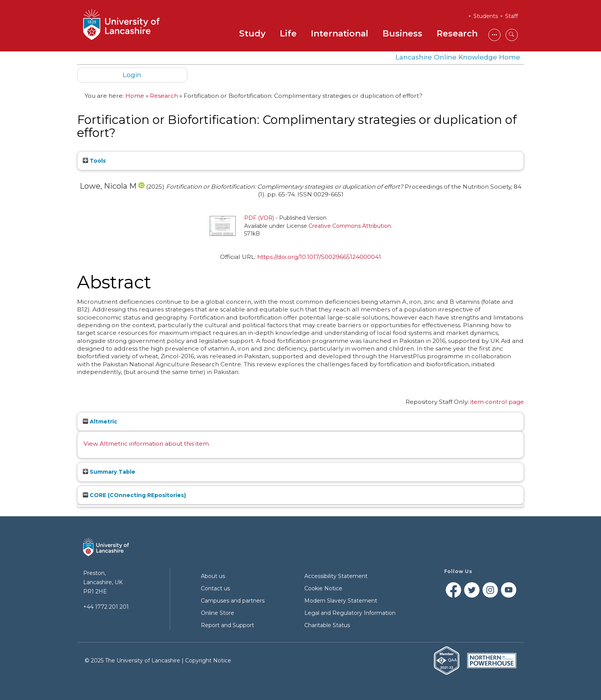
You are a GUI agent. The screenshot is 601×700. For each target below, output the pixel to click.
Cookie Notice (323, 588)
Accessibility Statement (336, 576)
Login (132, 75)
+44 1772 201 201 (106, 607)
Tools (94, 161)
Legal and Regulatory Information (350, 613)
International (340, 34)
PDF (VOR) (259, 218)
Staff (512, 16)
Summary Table (109, 472)
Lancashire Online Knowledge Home (458, 57)
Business (402, 34)
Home (135, 96)
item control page (497, 402)
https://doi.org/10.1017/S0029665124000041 (319, 257)
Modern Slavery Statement (341, 601)
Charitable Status (327, 625)
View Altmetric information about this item (146, 444)
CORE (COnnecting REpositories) (134, 495)
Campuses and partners (233, 601)
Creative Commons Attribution (350, 226)
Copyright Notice (208, 660)
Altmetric (100, 422)
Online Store (218, 613)
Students (486, 16)
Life (288, 34)
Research (457, 34)
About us (213, 576)
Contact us (215, 588)
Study (252, 34)
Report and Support (227, 625)
